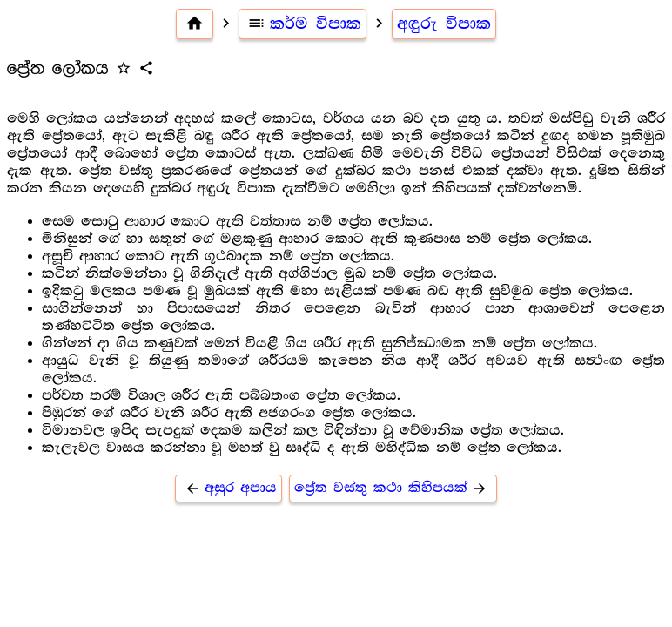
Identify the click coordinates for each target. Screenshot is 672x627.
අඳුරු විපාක (444, 24)
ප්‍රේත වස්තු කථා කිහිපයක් (393, 488)
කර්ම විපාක (303, 24)
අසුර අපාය (228, 488)
